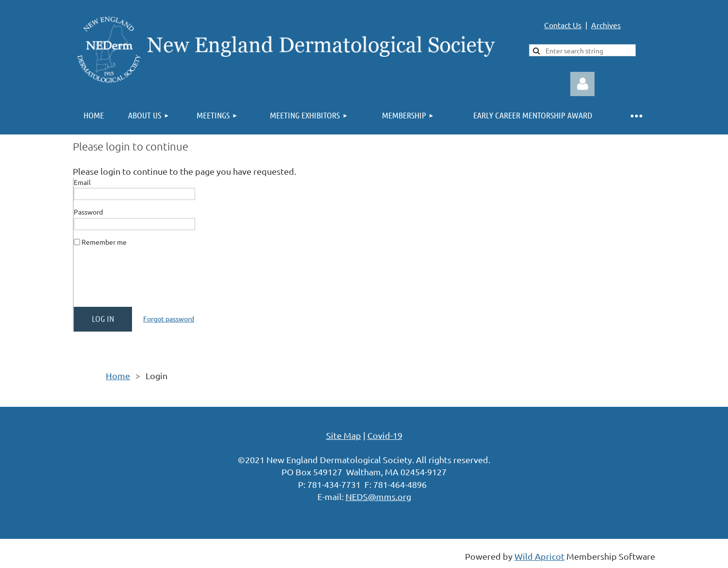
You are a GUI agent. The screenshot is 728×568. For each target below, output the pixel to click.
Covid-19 (385, 435)
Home (118, 376)
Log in (582, 84)
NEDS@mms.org (378, 496)
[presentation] (148, 281)
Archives (606, 25)
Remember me (104, 242)
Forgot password (169, 318)
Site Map (344, 435)
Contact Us (563, 25)
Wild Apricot (539, 556)
